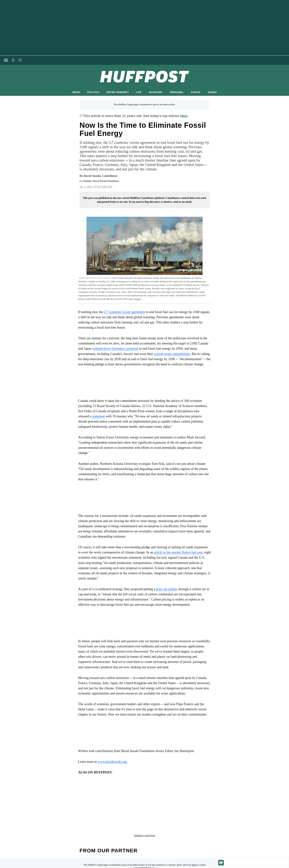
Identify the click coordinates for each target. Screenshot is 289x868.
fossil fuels (148, 795)
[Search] (20, 60)
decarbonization (121, 795)
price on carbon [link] (166, 589)
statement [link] (99, 416)
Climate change (92, 795)
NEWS (76, 92)
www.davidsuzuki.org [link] (112, 762)
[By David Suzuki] (101, 176)
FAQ (194, 833)
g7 (164, 795)
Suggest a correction (144, 803)
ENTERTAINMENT (118, 92)
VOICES (196, 92)
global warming (183, 795)
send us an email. (182, 202)
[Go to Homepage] (221, 863)
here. (184, 116)
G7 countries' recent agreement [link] (124, 312)
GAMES (212, 92)
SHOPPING (156, 92)
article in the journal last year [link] (178, 552)
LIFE (139, 92)
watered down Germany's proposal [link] (115, 349)
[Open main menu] (6, 60)
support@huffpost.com (144, 836)
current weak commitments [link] (172, 354)
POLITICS (93, 92)
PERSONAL (177, 92)
